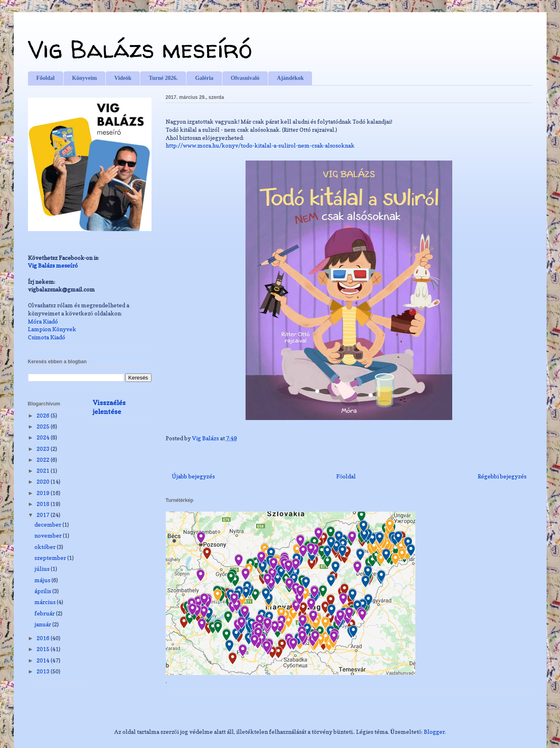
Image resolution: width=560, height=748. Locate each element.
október (46, 547)
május (43, 580)
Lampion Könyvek (52, 329)
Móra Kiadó (43, 321)
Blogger (434, 732)
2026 (44, 415)
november (49, 535)
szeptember (51, 558)
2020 (44, 481)
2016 (44, 638)
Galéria (204, 78)
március (46, 602)
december (48, 524)
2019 (44, 493)
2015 (44, 649)
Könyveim (84, 78)
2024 (44, 437)
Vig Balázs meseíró (140, 49)
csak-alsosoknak (260, 145)
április (43, 591)
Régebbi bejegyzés (502, 476)
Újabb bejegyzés (193, 476)
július (43, 569)
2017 (44, 515)
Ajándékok (290, 78)
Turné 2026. (163, 78)
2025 (44, 426)
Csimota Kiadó (47, 337)
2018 (44, 504)
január (43, 624)
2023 (44, 449)
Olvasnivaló (245, 78)
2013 (44, 671)
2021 (44, 470)
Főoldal (46, 78)
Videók (123, 78)
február (45, 613)
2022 (44, 460)
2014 (44, 660)
